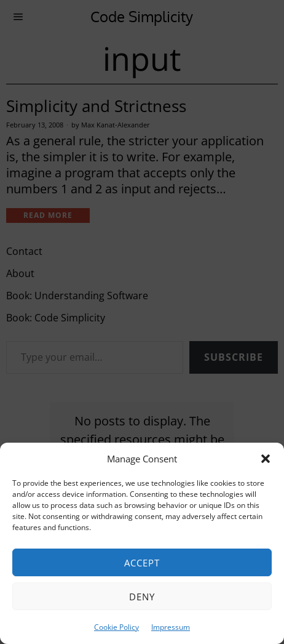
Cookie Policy (116, 627)
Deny (142, 597)
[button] (266, 459)
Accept (142, 563)
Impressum (171, 627)
